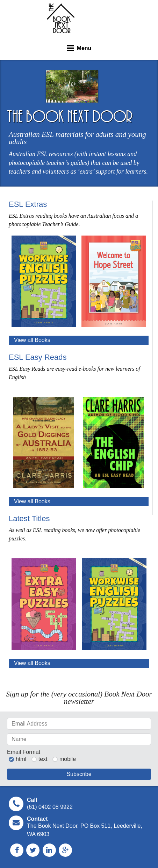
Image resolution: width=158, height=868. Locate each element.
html (21, 759)
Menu (84, 48)
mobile (68, 759)
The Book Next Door (61, 18)
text (43, 759)
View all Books (32, 340)
